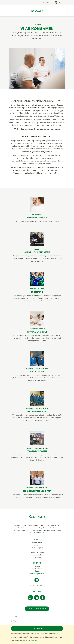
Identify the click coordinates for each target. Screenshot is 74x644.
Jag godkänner (37, 628)
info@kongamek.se (37, 574)
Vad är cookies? (31, 641)
